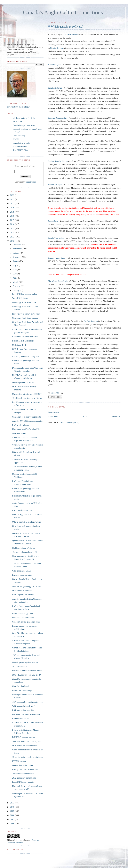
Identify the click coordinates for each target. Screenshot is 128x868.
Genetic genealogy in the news (25, 662)
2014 (13, 233)
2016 (13, 224)
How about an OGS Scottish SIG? (26, 429)
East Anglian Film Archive (23, 595)
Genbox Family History (58, 161)
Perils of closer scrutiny (22, 575)
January (16, 290)
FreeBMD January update (23, 782)
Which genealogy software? (67, 27)
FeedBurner (31, 182)
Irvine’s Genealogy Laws (23, 613)
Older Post (117, 416)
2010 (13, 807)
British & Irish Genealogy (23, 341)
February (17, 286)
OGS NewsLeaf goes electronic (25, 746)
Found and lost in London (23, 618)
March (16, 282)
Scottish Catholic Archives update (26, 741)
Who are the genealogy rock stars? (27, 586)
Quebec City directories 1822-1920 (27, 394)
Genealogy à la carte (21, 143)
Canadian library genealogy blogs (26, 622)
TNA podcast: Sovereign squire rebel (28, 702)
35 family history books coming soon (28, 757)
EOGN (16, 139)
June (15, 270)
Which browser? (19, 433)
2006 (13, 824)
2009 (13, 811)
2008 (13, 815)
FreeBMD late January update (25, 294)
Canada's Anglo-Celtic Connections (63, 12)
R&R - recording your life (23, 710)
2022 (13, 199)
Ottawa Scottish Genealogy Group (27, 522)
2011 (13, 803)
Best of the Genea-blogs (22, 690)
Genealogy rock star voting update (27, 417)
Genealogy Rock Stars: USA (24, 302)
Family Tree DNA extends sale (25, 770)
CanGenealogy (19, 136)
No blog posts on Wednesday (24, 548)
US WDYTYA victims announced (26, 714)
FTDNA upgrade (19, 761)
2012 (13, 241)
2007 (13, 819)
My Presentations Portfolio (24, 118)
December (17, 245)
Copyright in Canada (21, 686)
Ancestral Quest (55, 65)
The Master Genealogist (58, 281)
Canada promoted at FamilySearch (27, 356)
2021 (13, 204)
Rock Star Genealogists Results (25, 337)
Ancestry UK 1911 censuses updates (27, 421)
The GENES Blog (20, 150)
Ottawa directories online (23, 765)
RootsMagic (53, 221)
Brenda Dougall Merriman (24, 125)
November (17, 249)
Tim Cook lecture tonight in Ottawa (27, 398)
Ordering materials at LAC (23, 382)
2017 (13, 220)
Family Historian (55, 88)
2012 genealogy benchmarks (24, 778)
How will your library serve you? (26, 314)
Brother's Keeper (55, 185)
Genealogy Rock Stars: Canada (25, 318)
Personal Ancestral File (58, 118)
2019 (13, 212)
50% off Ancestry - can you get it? (26, 675)
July (15, 265)
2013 (13, 237)
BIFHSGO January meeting (24, 737)
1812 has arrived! (19, 667)
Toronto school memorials (23, 774)
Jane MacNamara (20, 147)
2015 (13, 228)
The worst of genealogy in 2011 (25, 552)
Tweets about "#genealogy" (18, 107)
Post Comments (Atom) (69, 422)
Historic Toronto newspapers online (27, 671)
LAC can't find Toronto (22, 510)
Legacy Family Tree (56, 258)
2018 (13, 216)
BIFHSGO (17, 122)
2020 (13, 208)
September (17, 257)
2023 (13, 195)
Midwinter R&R (19, 345)
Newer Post (53, 416)
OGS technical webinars (22, 590)
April (15, 278)
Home (85, 416)
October (16, 253)
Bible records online (21, 719)
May (15, 274)
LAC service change (21, 425)
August (16, 261)
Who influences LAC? (22, 571)
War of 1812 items (20, 298)
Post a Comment (53, 412)
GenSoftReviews (71, 35)
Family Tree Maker (56, 238)
